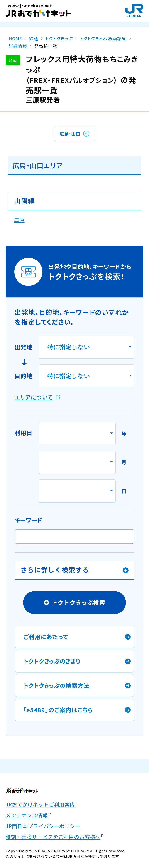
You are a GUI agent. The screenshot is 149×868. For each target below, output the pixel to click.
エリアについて (34, 397)
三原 (19, 220)
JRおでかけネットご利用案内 (40, 804)
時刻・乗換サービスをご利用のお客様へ (53, 837)
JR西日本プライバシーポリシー (43, 826)
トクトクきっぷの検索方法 (57, 685)
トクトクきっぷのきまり (52, 661)
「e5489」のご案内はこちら (58, 710)
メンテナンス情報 (27, 815)
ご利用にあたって (46, 637)
